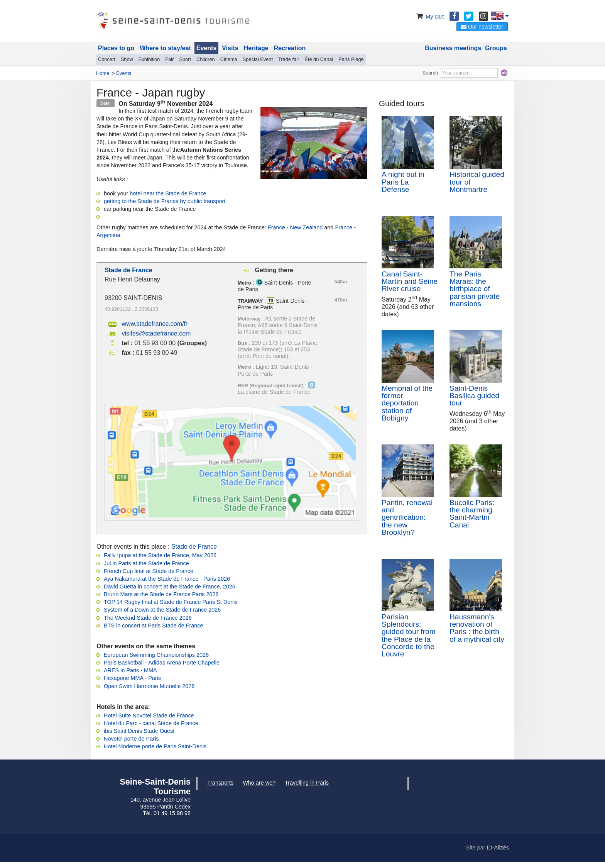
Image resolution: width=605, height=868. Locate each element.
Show (127, 59)
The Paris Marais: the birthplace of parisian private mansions (475, 289)
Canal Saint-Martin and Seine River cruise (410, 281)
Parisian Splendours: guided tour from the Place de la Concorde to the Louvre (409, 635)
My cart (429, 17)
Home (103, 73)
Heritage (256, 48)
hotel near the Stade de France (168, 193)
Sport (185, 59)
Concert (107, 59)
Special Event (258, 59)
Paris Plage (351, 59)
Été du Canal (319, 59)
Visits (230, 48)
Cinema (229, 59)
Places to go (116, 48)
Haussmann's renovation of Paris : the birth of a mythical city (477, 628)
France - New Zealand (295, 227)
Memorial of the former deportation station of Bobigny (407, 403)
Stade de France (194, 547)
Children (206, 59)
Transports (220, 783)
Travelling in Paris (307, 783)
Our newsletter (482, 27)
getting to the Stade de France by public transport (165, 201)
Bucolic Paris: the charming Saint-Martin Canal (472, 514)
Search (430, 73)
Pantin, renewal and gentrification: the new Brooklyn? (407, 517)
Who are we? (259, 783)
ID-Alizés (498, 848)
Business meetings (453, 48)
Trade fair (289, 59)
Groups (496, 48)
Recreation (290, 48)
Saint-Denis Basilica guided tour (474, 396)
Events (206, 48)
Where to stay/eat (165, 48)
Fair (169, 59)
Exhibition (149, 59)
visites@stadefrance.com (156, 333)
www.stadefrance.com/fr (155, 324)
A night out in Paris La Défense (403, 182)
